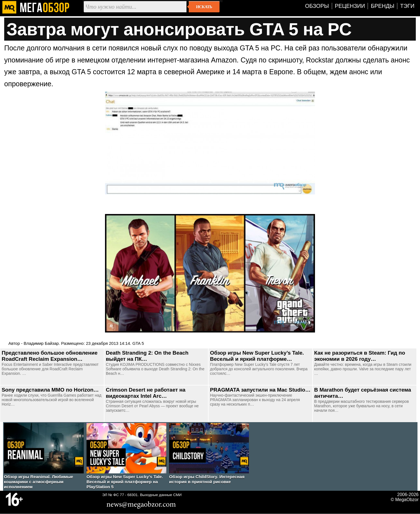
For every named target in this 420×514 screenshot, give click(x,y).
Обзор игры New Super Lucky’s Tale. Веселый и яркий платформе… (257, 356)
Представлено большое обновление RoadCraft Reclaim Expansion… (50, 356)
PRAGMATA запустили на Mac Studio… (260, 390)
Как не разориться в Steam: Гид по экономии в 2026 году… (360, 356)
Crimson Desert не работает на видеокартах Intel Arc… (146, 393)
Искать (204, 7)
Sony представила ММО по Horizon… (50, 390)
